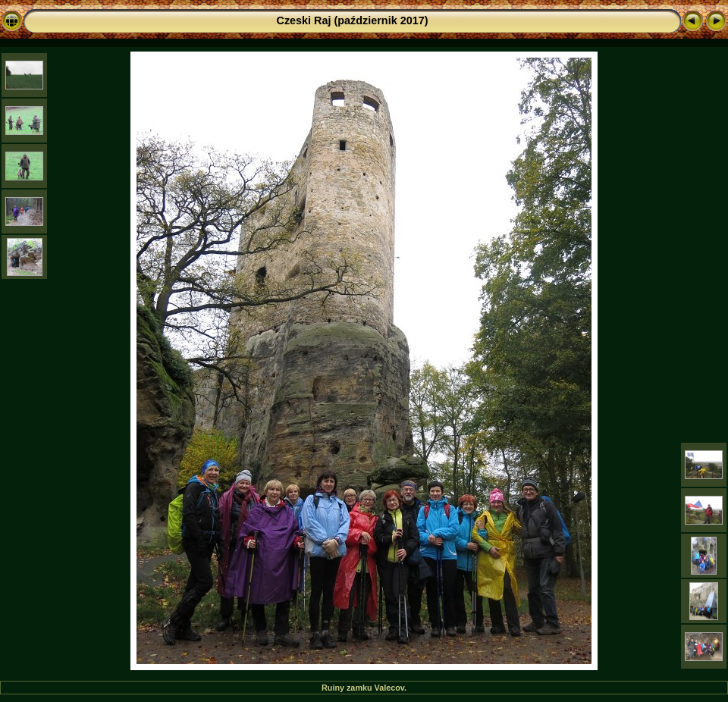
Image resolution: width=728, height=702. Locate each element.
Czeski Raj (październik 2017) (353, 20)
